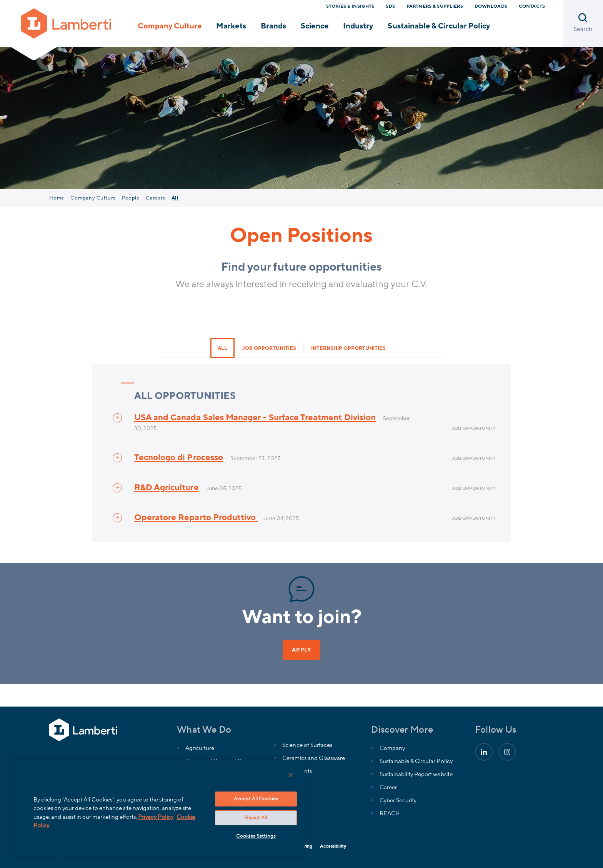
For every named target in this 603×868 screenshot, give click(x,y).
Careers (156, 198)
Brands (273, 26)
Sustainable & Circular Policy (439, 26)
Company (392, 748)
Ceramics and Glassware (313, 758)
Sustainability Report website (416, 774)
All (222, 348)
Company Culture (170, 26)
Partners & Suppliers (435, 6)
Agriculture (200, 748)
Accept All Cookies (256, 799)
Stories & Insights (350, 6)
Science (314, 26)
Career (388, 787)
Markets (231, 26)
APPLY (301, 650)
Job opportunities (269, 348)
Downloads (491, 6)
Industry (358, 26)
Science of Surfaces (307, 745)
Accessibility (333, 846)
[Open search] (583, 23)
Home (57, 198)
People (131, 198)
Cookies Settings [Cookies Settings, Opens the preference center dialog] (256, 836)
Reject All (256, 818)
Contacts (532, 6)
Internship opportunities (348, 348)
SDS (390, 6)
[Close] (291, 775)
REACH (390, 813)
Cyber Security (398, 800)
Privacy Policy (156, 817)
